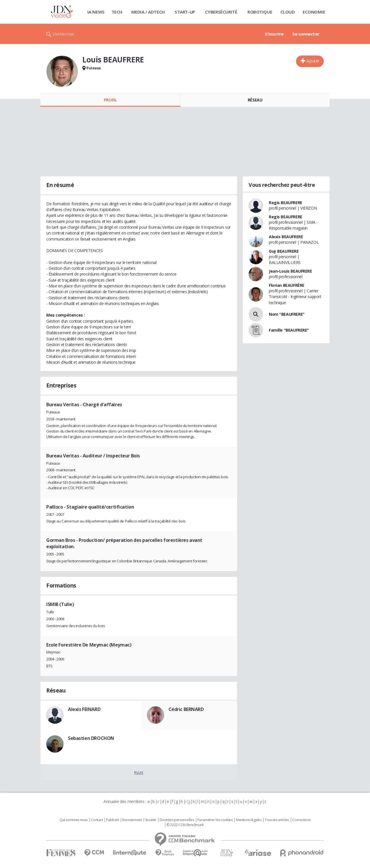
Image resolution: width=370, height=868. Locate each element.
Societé (151, 820)
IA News (96, 12)
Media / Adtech (148, 12)
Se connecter (306, 34)
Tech (117, 12)
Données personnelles (177, 820)
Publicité (112, 820)
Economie (314, 12)
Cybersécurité (221, 12)
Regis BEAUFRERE (286, 203)
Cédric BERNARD (186, 709)
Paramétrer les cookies (215, 820)
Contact (97, 820)
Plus (139, 773)
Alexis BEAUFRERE (286, 237)
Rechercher (64, 34)
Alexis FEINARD (84, 709)
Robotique (260, 12)
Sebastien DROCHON (91, 738)
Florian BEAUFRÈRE (287, 285)
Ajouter (313, 61)
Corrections (301, 820)
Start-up (185, 12)
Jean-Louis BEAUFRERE (291, 271)
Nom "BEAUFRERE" (287, 314)
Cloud (288, 12)
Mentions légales (249, 820)
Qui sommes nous (74, 820)
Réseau (255, 100)
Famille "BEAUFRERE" (289, 330)
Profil (110, 100)
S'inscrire (274, 34)
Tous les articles (277, 820)
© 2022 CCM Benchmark (185, 825)
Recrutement (132, 820)
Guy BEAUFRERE (284, 251)
